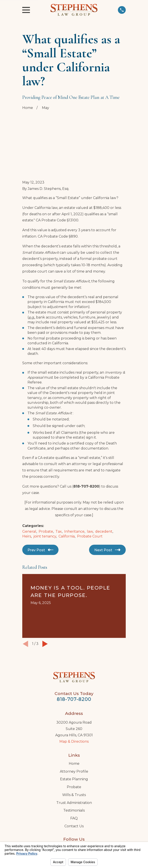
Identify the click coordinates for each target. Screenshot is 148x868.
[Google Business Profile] (64, 814)
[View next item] (45, 610)
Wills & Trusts (74, 761)
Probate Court (90, 502)
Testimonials (74, 776)
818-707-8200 (74, 665)
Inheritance (74, 498)
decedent (104, 498)
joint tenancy (45, 502)
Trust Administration (74, 769)
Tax (59, 498)
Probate (46, 498)
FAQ (74, 784)
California (67, 502)
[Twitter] (84, 814)
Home (74, 730)
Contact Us (74, 792)
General (29, 498)
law (90, 498)
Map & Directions (74, 708)
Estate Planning (74, 745)
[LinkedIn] (74, 814)
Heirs (27, 502)
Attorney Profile (74, 738)
